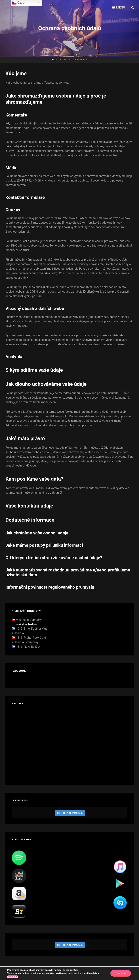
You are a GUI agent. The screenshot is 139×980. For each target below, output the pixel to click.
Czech (19, 3)
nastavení (12, 977)
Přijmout (121, 973)
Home (55, 60)
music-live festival (26, 624)
